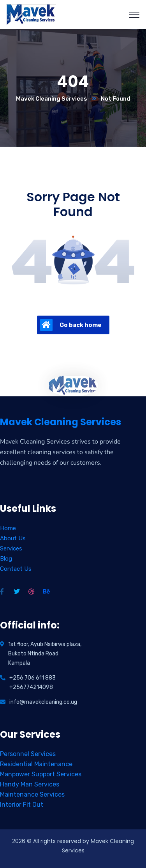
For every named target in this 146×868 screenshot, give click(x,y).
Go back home (71, 325)
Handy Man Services (30, 784)
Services (11, 548)
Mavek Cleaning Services (52, 99)
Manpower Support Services (41, 774)
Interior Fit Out (22, 805)
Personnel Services (28, 754)
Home (8, 528)
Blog (6, 559)
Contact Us (16, 569)
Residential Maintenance (36, 764)
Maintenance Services (32, 794)
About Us (13, 538)
